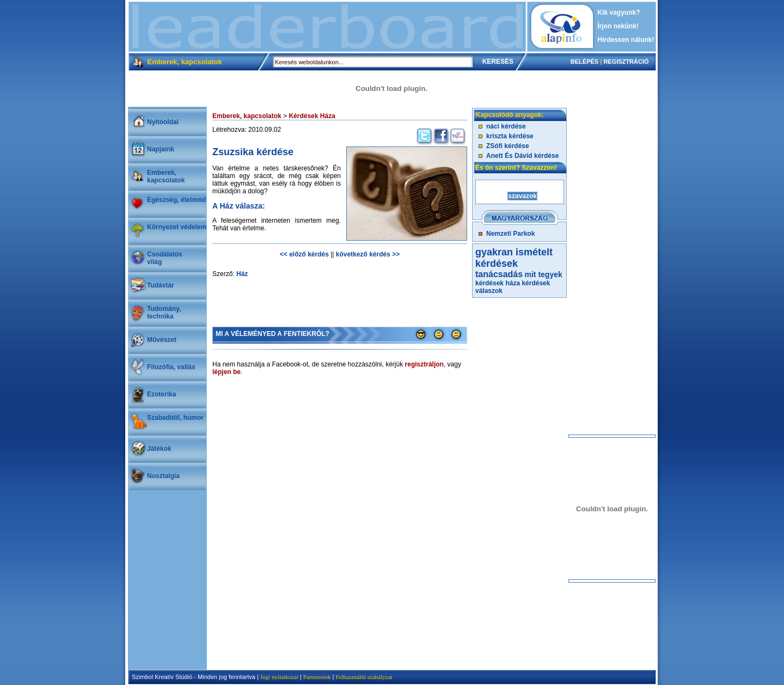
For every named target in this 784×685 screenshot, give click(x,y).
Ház (242, 274)
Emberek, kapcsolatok (166, 176)
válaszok (489, 291)
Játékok (159, 449)
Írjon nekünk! (618, 26)
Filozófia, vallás (171, 367)
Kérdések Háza (312, 116)
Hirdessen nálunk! (626, 40)
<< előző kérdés (304, 254)
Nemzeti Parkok (510, 234)
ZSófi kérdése (508, 146)
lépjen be (226, 372)
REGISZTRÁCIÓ (626, 62)
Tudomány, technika (164, 313)
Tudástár (161, 285)
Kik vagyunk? (619, 13)
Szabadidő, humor (175, 418)
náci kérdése (506, 126)
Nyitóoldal (163, 122)
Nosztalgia (163, 476)
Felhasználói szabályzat (364, 677)
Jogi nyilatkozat (279, 677)
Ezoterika (161, 394)
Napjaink (161, 149)
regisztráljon (424, 364)
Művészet (162, 340)
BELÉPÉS (584, 62)
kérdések (536, 283)
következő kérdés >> (368, 254)
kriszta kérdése (510, 136)
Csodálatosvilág (165, 258)
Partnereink (317, 677)
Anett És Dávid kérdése (522, 156)
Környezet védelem (177, 227)
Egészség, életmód (176, 200)
